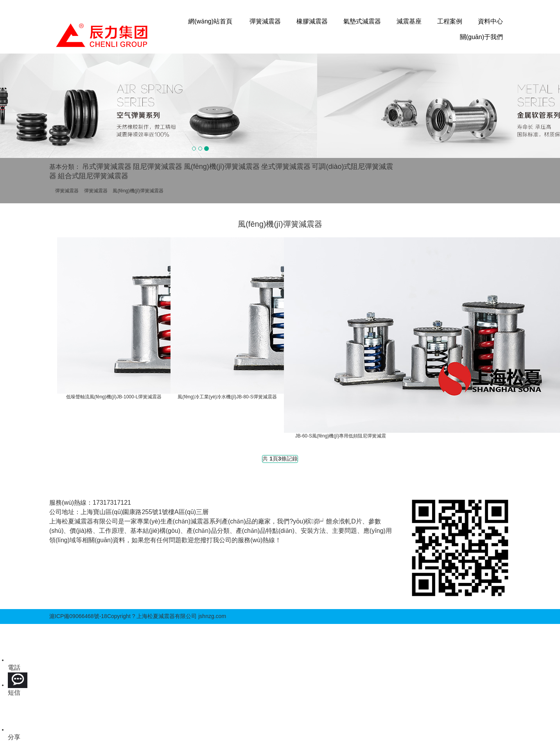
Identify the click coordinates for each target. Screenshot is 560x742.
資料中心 (490, 21)
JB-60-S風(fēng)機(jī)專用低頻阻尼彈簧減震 (341, 436)
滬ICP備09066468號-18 (78, 616)
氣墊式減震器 (362, 21)
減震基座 (409, 21)
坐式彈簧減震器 (286, 167)
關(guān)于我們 (481, 37)
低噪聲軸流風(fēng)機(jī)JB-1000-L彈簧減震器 (114, 397)
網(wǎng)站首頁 (210, 21)
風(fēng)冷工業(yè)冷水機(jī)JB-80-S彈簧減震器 (227, 397)
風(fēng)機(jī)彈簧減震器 (222, 167)
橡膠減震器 (312, 21)
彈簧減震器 (265, 21)
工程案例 (450, 21)
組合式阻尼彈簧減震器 (93, 176)
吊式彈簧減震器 (107, 167)
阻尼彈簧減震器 (158, 167)
